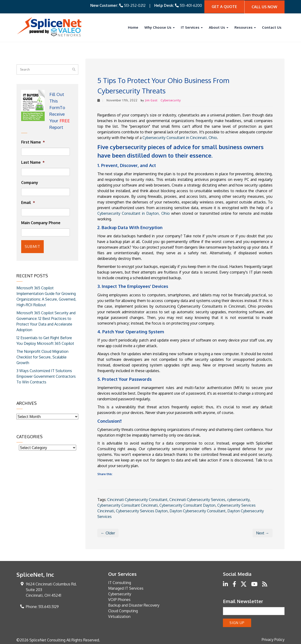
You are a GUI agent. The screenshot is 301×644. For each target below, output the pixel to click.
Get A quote (224, 6)
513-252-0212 (135, 5)
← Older (108, 533)
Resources (245, 27)
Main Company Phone (41, 222)
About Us (219, 27)
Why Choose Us (160, 27)
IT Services (192, 27)
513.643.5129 (49, 606)
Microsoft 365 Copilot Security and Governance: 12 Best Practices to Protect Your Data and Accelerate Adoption (46, 320)
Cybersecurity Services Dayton (142, 510)
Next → (263, 533)
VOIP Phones (119, 599)
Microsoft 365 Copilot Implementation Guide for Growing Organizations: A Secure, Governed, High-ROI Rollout (46, 295)
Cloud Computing (123, 610)
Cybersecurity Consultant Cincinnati (127, 505)
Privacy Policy (273, 638)
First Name (33, 142)
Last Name (33, 162)
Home (133, 27)
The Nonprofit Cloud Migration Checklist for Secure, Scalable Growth (42, 355)
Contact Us (272, 27)
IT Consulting (120, 582)
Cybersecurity (171, 100)
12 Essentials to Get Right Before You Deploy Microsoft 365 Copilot (45, 339)
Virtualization (119, 616)
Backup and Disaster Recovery (134, 605)
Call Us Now (264, 6)
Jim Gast (151, 100)
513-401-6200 (191, 5)
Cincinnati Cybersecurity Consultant (137, 499)
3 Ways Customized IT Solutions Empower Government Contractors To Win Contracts (46, 375)
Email (28, 202)
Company (30, 182)
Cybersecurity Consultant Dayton (187, 505)
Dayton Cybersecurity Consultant (198, 510)
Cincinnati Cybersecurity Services (197, 499)
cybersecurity (238, 499)
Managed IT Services (126, 588)
